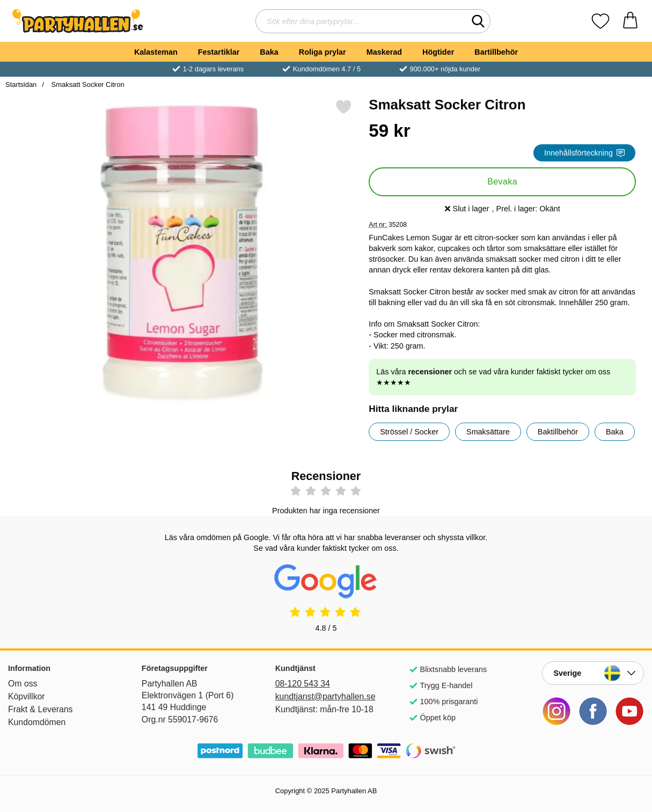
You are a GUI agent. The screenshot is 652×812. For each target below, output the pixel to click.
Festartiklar (219, 52)
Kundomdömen (37, 722)
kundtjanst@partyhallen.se (325, 696)
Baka (269, 52)
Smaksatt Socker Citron (87, 84)
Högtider (438, 52)
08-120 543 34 (303, 684)
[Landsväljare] (593, 673)
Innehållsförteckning (584, 153)
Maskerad (384, 52)
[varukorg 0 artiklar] (630, 21)
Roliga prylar (323, 52)
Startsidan (21, 84)
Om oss (23, 684)
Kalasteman (156, 52)
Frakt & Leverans (41, 709)
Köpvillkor (27, 696)
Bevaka (502, 182)
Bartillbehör (496, 52)
